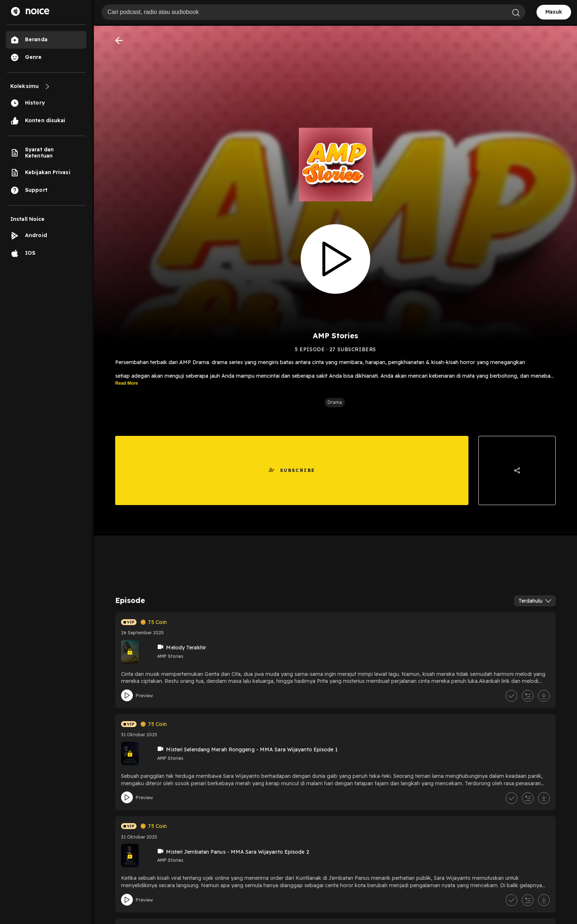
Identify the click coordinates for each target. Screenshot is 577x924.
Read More (126, 385)
